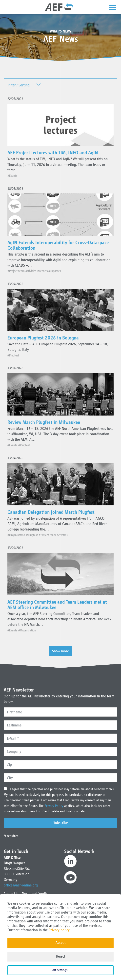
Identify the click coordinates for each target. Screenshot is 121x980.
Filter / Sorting (19, 85)
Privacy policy (59, 930)
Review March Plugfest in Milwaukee (44, 422)
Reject (61, 956)
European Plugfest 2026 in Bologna (43, 338)
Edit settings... (60, 970)
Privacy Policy (54, 806)
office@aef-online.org (21, 885)
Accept (61, 942)
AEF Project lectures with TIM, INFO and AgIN (53, 153)
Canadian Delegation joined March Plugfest (51, 512)
